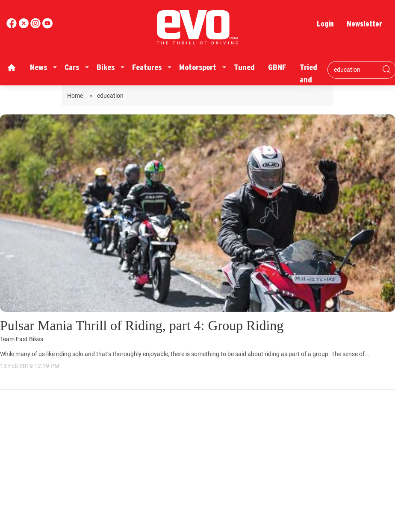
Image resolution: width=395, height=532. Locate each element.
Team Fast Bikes (22, 339)
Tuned (244, 67)
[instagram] (47, 26)
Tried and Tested (311, 79)
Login (325, 24)
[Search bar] (355, 70)
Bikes (106, 67)
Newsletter (364, 24)
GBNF (277, 67)
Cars (72, 67)
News (38, 67)
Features (147, 67)
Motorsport (198, 67)
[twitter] (24, 26)
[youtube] (36, 26)
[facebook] (12, 26)
